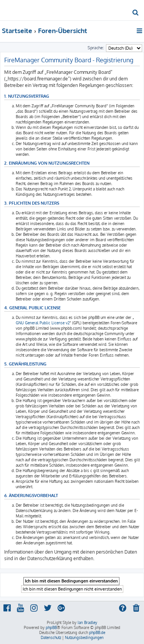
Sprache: (96, 48)
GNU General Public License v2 (43, 323)
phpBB (51, 627)
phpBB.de (97, 632)
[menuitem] (136, 13)
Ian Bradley (87, 622)
